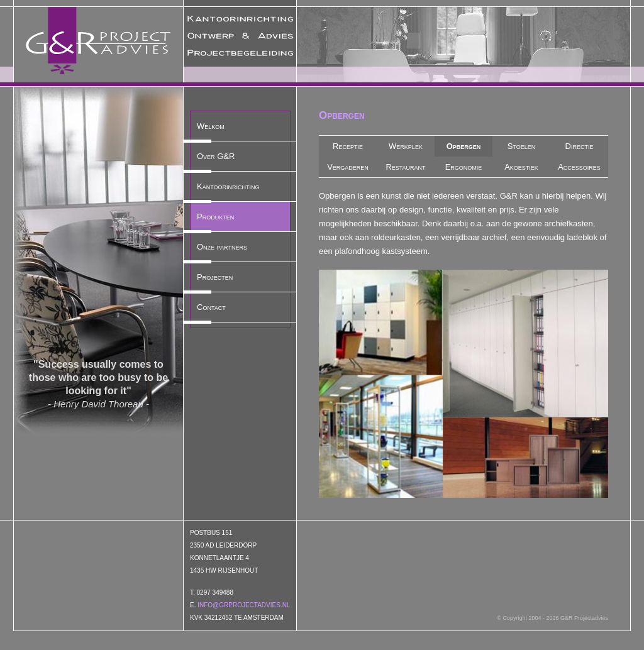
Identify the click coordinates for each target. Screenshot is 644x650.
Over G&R (216, 156)
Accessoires (579, 167)
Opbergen (464, 146)
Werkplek (406, 146)
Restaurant (405, 167)
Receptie (348, 146)
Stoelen (522, 146)
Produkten (215, 217)
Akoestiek (521, 167)
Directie (580, 146)
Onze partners (222, 247)
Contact (211, 307)
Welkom (211, 126)
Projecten (215, 277)
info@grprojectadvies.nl (244, 605)
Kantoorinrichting (228, 186)
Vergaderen (348, 167)
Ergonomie (464, 167)
